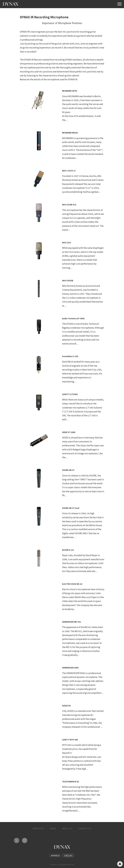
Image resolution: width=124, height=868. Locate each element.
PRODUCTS (38, 828)
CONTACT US (85, 828)
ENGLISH (68, 856)
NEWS (53, 828)
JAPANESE (55, 856)
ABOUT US (67, 828)
